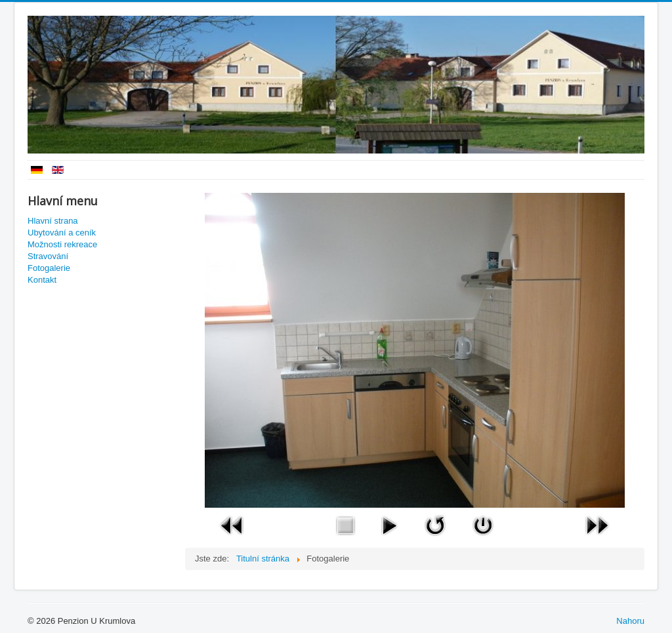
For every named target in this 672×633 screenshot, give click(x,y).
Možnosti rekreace (62, 244)
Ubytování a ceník (62, 233)
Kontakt (42, 280)
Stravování (48, 256)
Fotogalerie (49, 268)
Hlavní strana (53, 221)
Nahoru (630, 621)
